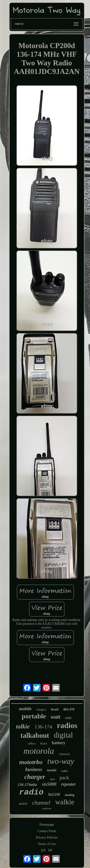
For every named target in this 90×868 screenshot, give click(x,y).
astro (23, 803)
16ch (52, 779)
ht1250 (54, 794)
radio (31, 792)
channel (41, 803)
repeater (69, 784)
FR (50, 850)
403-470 (69, 709)
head (55, 709)
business (34, 769)
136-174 (43, 727)
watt (55, 717)
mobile (25, 709)
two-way (61, 761)
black (44, 743)
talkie (23, 726)
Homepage (47, 825)
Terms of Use (47, 844)
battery (59, 743)
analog (70, 795)
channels (64, 754)
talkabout (35, 735)
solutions (47, 808)
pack (64, 778)
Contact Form (47, 831)
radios (67, 725)
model (52, 770)
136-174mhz (27, 785)
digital (63, 735)
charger (35, 777)
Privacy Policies (47, 837)
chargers (41, 710)
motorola (39, 751)
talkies (32, 744)
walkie (65, 802)
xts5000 (49, 784)
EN (43, 850)
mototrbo (31, 762)
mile (68, 718)
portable (34, 716)
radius (65, 771)
